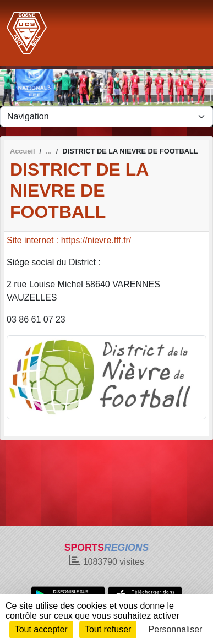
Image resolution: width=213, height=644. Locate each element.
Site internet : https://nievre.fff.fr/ (69, 240)
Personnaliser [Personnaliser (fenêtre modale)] (176, 629)
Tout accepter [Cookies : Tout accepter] (41, 629)
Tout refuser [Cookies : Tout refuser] (108, 629)
